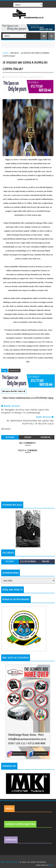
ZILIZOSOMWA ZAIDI (28, 562)
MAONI (46, 562)
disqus (28, 437)
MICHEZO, (39, 77)
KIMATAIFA (11, 840)
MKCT (51, 865)
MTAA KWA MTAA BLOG (10, 862)
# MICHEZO (14, 371)
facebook (45, 437)
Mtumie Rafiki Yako (14, 391)
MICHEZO (15, 53)
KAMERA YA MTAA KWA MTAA (20, 824)
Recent (10, 562)
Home (5, 53)
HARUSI (9, 809)
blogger (10, 437)
